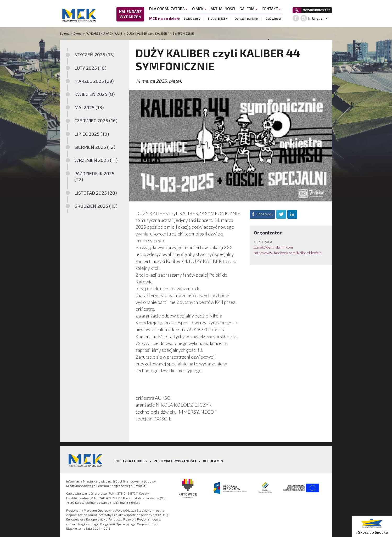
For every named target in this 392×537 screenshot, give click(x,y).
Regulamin (213, 461)
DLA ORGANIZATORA (169, 9)
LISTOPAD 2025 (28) (96, 193)
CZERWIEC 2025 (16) (96, 120)
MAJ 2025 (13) (89, 107)
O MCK (199, 9)
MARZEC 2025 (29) (94, 81)
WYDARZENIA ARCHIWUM (104, 33)
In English (316, 18)
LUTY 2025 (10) (90, 68)
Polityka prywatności (175, 461)
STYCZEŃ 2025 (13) (94, 54)
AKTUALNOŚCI (223, 9)
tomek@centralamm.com (273, 247)
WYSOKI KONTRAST (317, 10)
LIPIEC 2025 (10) (92, 134)
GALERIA (248, 9)
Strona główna (71, 33)
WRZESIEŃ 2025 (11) (96, 160)
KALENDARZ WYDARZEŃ (130, 14)
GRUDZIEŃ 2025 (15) (96, 206)
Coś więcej (273, 18)
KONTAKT (271, 9)
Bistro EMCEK (218, 18)
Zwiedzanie (192, 18)
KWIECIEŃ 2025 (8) (95, 94)
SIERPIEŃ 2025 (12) (95, 147)
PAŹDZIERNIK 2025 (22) (94, 176)
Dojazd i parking (247, 18)
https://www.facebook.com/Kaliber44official (288, 253)
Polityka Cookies (131, 461)
